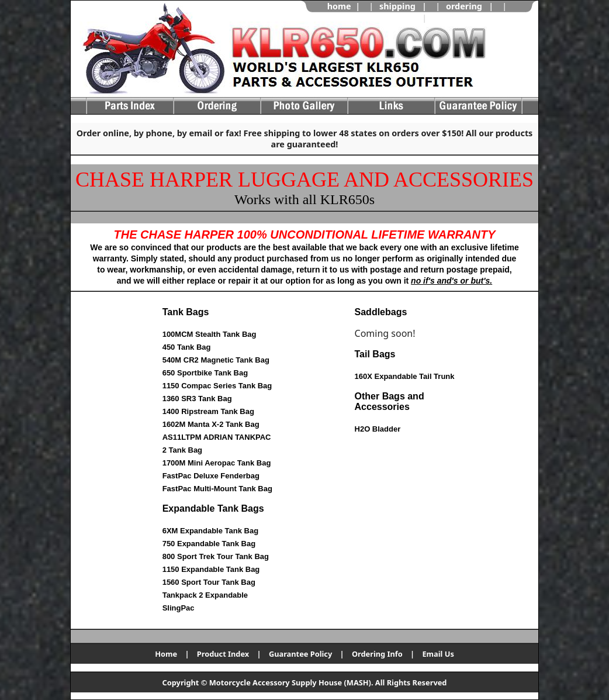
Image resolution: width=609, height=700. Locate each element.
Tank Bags (186, 312)
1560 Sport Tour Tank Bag (209, 582)
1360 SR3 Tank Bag (197, 399)
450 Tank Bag (187, 347)
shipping (397, 6)
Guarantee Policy (300, 654)
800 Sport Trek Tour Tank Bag (216, 556)
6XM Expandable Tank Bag (210, 531)
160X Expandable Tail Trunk (405, 376)
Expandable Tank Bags (213, 508)
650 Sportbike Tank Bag (205, 373)
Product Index (223, 654)
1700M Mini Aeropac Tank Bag (217, 463)
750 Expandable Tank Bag (209, 544)
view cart (452, 18)
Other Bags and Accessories (390, 401)
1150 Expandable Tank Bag (211, 569)
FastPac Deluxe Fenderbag (211, 476)
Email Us (438, 654)
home (339, 6)
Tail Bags (375, 354)
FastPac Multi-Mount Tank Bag (217, 489)
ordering (464, 6)
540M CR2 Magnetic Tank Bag (216, 360)
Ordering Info (377, 654)
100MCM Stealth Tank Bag (210, 334)
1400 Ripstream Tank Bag (208, 411)
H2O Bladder (378, 429)
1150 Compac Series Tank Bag (217, 386)
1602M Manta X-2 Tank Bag (211, 424)
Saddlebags (381, 312)
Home (166, 654)
